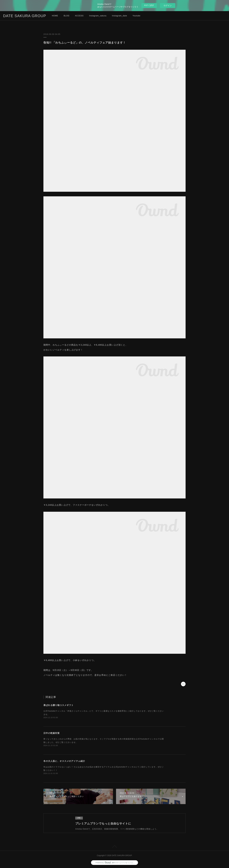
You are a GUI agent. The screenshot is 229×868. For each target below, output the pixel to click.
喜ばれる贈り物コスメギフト (58, 705)
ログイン (168, 5)
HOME (55, 16)
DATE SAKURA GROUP (25, 16)
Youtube (137, 16)
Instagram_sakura (98, 16)
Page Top (114, 847)
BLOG (67, 16)
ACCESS (79, 16)
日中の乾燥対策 (52, 733)
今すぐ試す (149, 5)
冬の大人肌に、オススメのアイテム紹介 (64, 761)
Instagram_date (120, 16)
